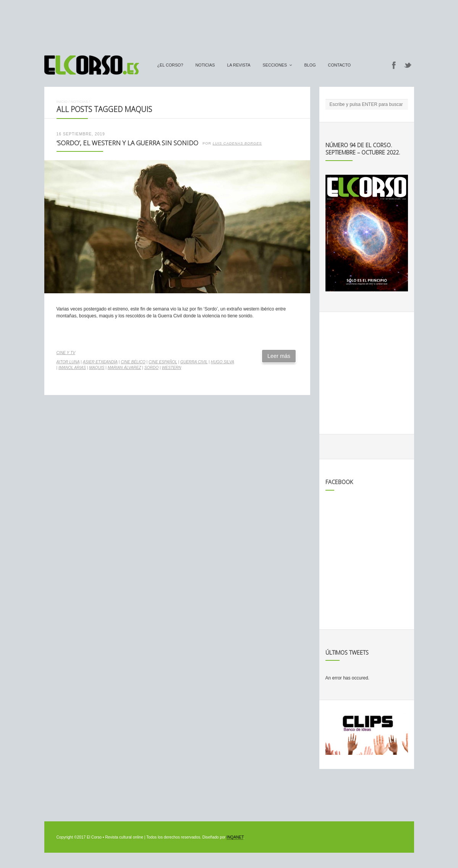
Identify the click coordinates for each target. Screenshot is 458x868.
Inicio (62, 102)
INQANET (235, 837)
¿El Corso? (170, 65)
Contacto (340, 65)
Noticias (205, 65)
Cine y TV (66, 353)
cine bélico (133, 362)
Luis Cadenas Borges (237, 143)
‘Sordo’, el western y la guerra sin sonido (127, 143)
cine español (163, 362)
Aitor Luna (68, 362)
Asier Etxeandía (100, 362)
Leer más (279, 356)
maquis (97, 368)
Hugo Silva (223, 362)
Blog (310, 65)
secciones (275, 65)
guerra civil (194, 362)
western (171, 368)
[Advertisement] (229, 24)
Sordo (151, 368)
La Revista (239, 65)
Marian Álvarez (125, 368)
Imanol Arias (72, 368)
